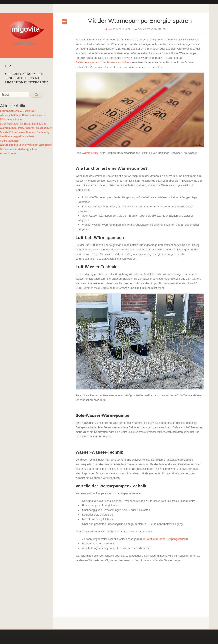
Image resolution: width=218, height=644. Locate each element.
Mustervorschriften (118, 62)
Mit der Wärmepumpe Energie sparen (65, 22)
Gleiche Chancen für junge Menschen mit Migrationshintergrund (27, 78)
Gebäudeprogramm (87, 62)
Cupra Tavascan (10, 141)
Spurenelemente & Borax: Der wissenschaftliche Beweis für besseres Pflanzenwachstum (23, 115)
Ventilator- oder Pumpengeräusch (167, 539)
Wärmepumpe (90, 153)
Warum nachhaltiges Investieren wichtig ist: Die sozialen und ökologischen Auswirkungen (26, 149)
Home (10, 66)
